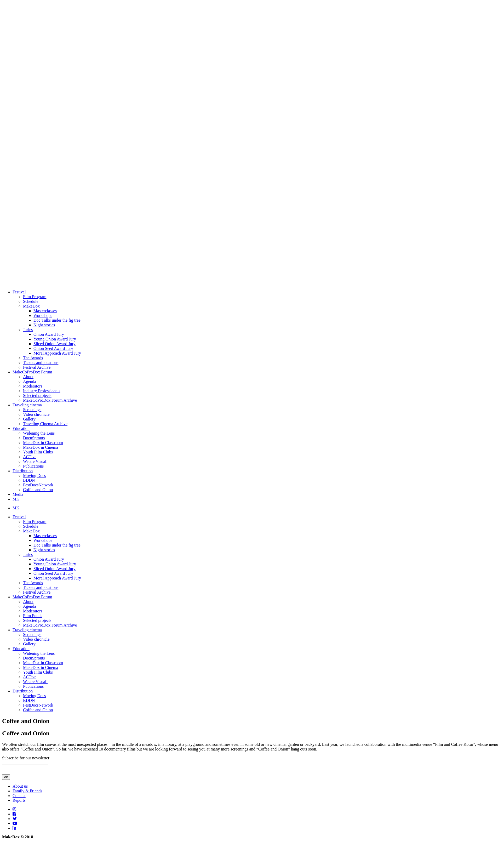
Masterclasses (45, 311)
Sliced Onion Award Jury (55, 344)
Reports (19, 800)
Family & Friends (27, 791)
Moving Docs (35, 476)
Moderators (33, 386)
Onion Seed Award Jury (53, 348)
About (28, 377)
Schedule (31, 301)
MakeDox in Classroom (43, 443)
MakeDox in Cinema (41, 447)
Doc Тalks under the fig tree (57, 320)
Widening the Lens (39, 433)
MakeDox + (33, 306)
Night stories (44, 325)
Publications (33, 466)
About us (20, 786)
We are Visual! (35, 461)
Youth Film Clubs (38, 452)
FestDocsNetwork (38, 485)
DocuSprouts (34, 438)
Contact (19, 796)
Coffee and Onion (38, 490)
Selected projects (37, 396)
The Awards (33, 358)
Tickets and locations (41, 363)
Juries (28, 330)
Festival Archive (37, 367)
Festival (19, 292)
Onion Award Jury (49, 334)
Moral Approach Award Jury (57, 353)
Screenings (32, 410)
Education (21, 428)
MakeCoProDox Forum (32, 372)
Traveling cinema (27, 405)
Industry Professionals (42, 391)
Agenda (30, 381)
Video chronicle (36, 414)
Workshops (43, 315)
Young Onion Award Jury (55, 339)
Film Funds (33, 616)
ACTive (30, 457)
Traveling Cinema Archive (45, 424)
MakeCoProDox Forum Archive (50, 400)
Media (18, 494)
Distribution (23, 471)
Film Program (35, 297)
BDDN (29, 480)
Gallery (29, 419)
